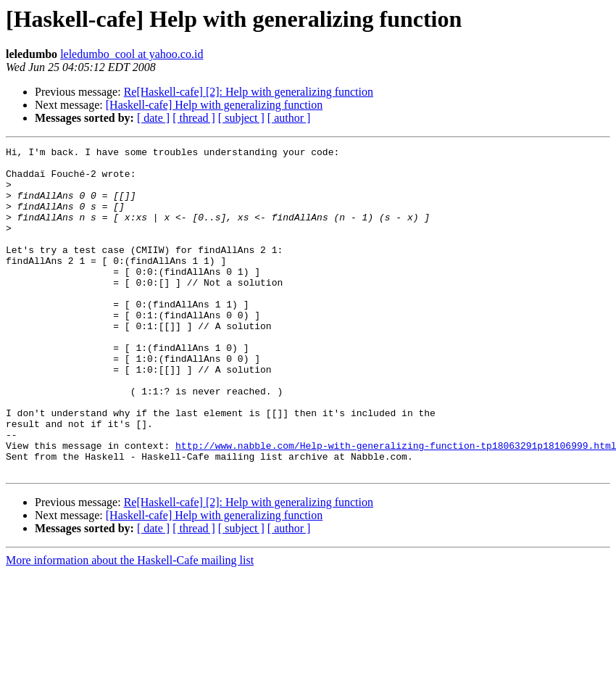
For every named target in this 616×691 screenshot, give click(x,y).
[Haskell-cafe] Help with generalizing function (214, 105)
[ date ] (153, 118)
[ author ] (289, 118)
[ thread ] (194, 118)
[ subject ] (241, 118)
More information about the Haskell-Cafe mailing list (130, 625)
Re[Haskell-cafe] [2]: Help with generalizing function (249, 92)
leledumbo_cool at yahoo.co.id (132, 54)
